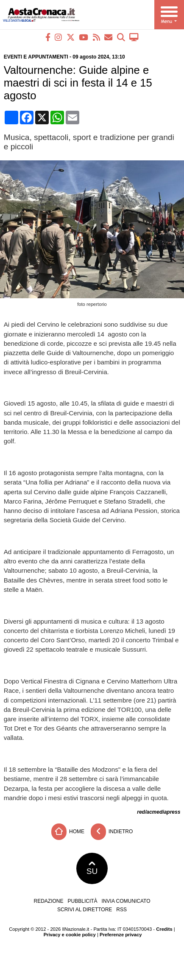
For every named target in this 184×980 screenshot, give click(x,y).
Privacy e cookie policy (70, 935)
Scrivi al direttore (85, 910)
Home (68, 832)
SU (92, 868)
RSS (121, 910)
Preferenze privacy (121, 935)
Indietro (112, 832)
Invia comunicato (126, 901)
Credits (164, 929)
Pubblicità (83, 901)
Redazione (49, 901)
